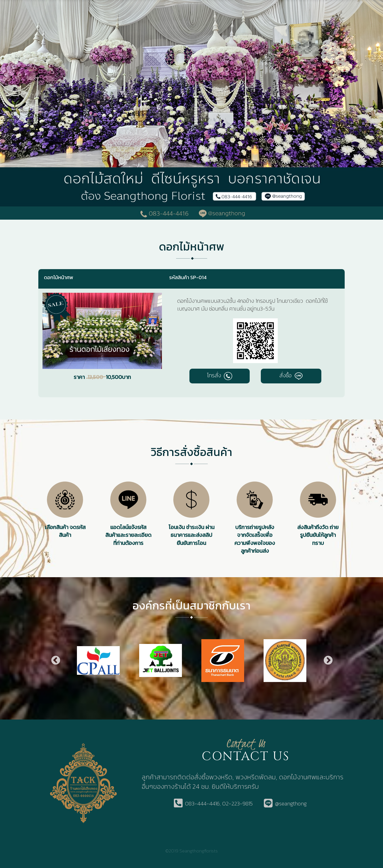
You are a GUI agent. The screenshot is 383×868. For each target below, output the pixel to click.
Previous (55, 660)
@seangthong (291, 804)
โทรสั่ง (220, 375)
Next (328, 660)
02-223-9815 (237, 804)
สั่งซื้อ (291, 375)
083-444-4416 (202, 804)
